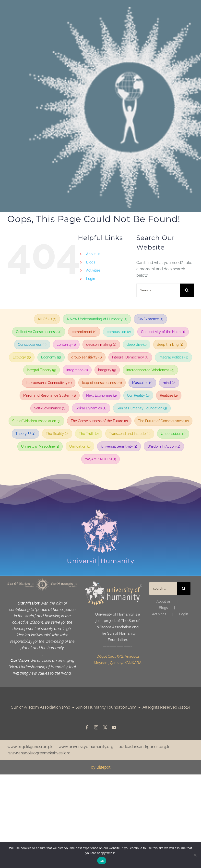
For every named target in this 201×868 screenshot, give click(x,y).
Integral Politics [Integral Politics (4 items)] (173, 357)
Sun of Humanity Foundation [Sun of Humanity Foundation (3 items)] (142, 408)
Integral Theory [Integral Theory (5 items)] (42, 370)
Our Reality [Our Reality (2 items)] (138, 395)
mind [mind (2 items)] (169, 383)
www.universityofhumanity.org (86, 747)
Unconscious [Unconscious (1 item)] (173, 434)
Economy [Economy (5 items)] (51, 357)
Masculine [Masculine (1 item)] (142, 383)
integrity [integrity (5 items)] (107, 370)
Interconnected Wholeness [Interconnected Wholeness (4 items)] (150, 370)
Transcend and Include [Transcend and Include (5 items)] (130, 434)
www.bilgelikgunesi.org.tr (30, 747)
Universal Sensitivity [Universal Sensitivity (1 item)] (119, 446)
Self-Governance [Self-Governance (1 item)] (50, 408)
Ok (102, 861)
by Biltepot (101, 767)
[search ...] (163, 589)
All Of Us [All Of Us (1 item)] (47, 319)
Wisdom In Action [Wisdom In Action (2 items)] (164, 446)
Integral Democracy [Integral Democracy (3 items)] (130, 357)
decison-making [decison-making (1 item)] (101, 345)
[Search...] (158, 290)
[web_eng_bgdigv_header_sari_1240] (42, 580)
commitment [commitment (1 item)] (84, 332)
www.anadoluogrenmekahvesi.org (39, 753)
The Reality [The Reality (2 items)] (57, 434)
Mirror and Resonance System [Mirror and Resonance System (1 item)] (50, 395)
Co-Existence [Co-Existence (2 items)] (151, 319)
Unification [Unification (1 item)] (80, 446)
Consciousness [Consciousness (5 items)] (32, 345)
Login (91, 279)
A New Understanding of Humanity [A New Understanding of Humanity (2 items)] (97, 319)
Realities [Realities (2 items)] (169, 395)
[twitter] (105, 727)
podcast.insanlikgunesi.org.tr (144, 747)
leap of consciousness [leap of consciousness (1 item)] (102, 383)
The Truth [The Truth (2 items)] (89, 434)
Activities (93, 270)
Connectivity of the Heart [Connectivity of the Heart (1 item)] (163, 332)
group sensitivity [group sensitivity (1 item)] (87, 357)
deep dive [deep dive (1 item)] (137, 345)
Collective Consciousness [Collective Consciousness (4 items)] (39, 332)
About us (93, 254)
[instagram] (96, 727)
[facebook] (87, 727)
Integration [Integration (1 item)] (77, 370)
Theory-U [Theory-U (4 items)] (26, 434)
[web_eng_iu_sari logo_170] (113, 583)
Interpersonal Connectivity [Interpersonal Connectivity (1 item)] (49, 383)
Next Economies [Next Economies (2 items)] (102, 395)
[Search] (187, 290)
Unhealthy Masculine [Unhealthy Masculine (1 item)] (40, 446)
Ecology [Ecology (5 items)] (22, 357)
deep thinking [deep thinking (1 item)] (170, 345)
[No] (195, 855)
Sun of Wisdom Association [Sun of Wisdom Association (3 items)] (36, 421)
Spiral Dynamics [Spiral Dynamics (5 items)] (91, 408)
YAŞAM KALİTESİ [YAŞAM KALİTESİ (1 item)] (101, 459)
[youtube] (114, 727)
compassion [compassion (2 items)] (119, 332)
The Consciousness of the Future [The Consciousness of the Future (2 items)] (99, 421)
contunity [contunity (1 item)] (66, 345)
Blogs (91, 262)
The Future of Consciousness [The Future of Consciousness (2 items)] (164, 421)
